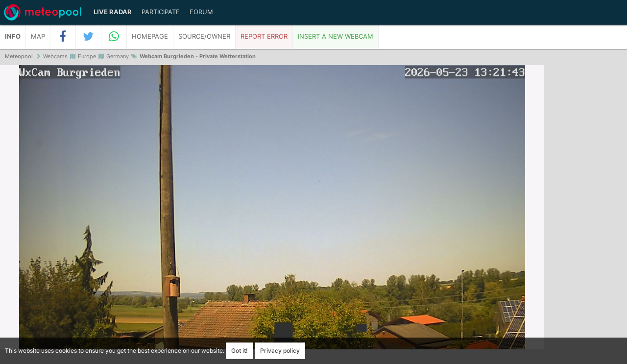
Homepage (150, 36)
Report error (264, 36)
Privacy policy (280, 351)
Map (38, 36)
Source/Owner (204, 36)
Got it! (240, 351)
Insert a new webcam (336, 36)
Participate (161, 12)
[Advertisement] (585, 215)
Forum (201, 12)
